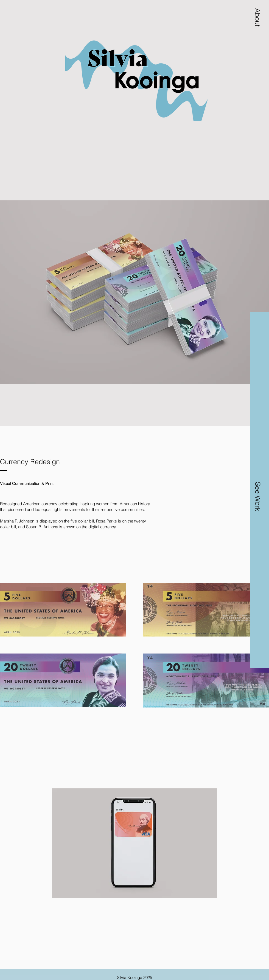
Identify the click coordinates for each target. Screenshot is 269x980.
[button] (257, 17)
